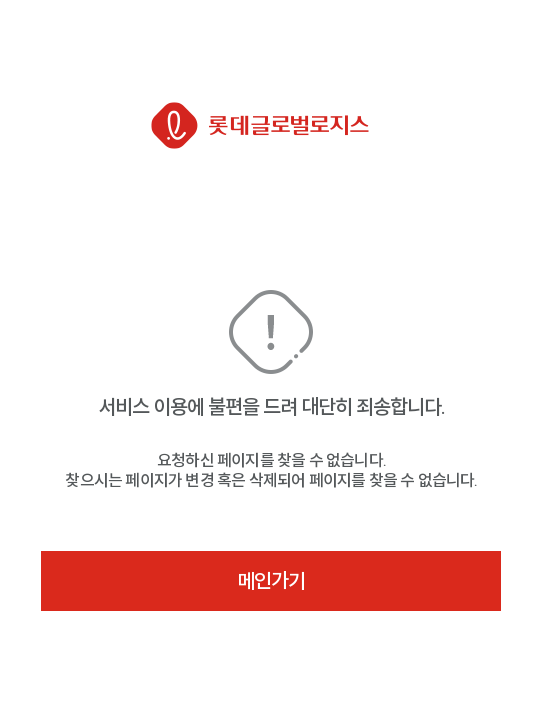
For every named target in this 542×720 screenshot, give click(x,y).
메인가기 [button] (271, 581)
